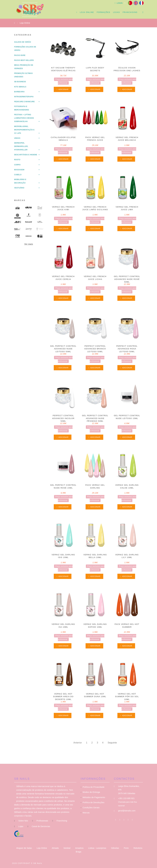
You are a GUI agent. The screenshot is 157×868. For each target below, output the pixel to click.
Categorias (23, 35)
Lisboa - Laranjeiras (98, 848)
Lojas (116, 12)
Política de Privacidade (93, 787)
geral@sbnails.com (127, 811)
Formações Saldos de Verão (25, 49)
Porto (127, 848)
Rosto (17, 160)
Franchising (130, 12)
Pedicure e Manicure (24, 102)
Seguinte (112, 743)
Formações (103, 12)
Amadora (80, 848)
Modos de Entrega (90, 792)
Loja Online (87, 12)
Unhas (17, 138)
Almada (56, 848)
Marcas (20, 200)
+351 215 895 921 (126, 798)
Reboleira (138, 848)
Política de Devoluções (93, 802)
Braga (78, 852)
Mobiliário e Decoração (20, 181)
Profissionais (42, 821)
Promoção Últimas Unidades (23, 75)
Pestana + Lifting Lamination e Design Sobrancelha (24, 118)
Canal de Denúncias (41, 826)
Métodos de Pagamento (93, 797)
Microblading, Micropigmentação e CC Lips (24, 130)
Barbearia (19, 92)
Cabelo (18, 175)
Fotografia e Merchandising (22, 108)
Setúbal (67, 848)
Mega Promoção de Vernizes (24, 67)
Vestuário (19, 188)
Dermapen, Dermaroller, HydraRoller (21, 146)
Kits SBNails (20, 87)
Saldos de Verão (23, 42)
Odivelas (115, 848)
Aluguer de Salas (24, 848)
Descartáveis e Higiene (26, 155)
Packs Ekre (20, 55)
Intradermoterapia (24, 97)
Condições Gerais (90, 808)
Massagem (19, 170)
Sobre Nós (23, 821)
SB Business (20, 82)
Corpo (17, 165)
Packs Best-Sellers (24, 60)
